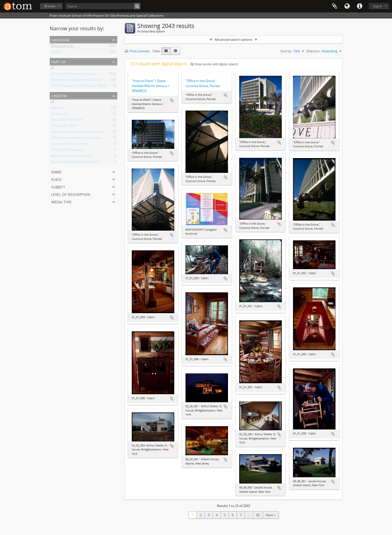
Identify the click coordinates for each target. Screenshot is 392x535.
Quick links (359, 6)
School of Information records (73, 75)
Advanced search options (233, 40)
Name (56, 171)
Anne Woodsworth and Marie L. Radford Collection (88, 87)
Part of (58, 61)
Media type (61, 201)
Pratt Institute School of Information (78, 133)
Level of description (71, 194)
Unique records (62, 47)
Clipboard (334, 6)
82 (258, 515)
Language (347, 6)
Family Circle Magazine (67, 151)
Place (56, 179)
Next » (271, 515)
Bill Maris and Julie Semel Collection (77, 81)
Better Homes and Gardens (71, 157)
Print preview (137, 51)
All (52, 69)
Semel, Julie (59, 115)
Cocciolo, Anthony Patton (70, 145)
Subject (58, 186)
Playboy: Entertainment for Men (75, 163)
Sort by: (286, 51)
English (56, 53)
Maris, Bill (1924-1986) (67, 121)
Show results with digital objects (214, 64)
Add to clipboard (172, 100)
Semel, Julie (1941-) (64, 127)
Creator (59, 95)
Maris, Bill (58, 109)
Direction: (313, 51)
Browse (50, 6)
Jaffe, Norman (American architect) (76, 139)
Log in (377, 6)
